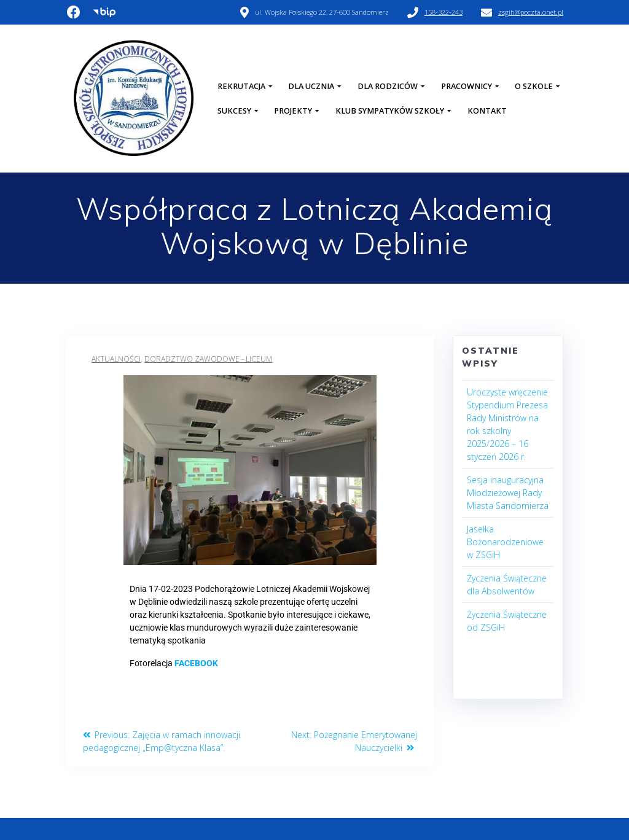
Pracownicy (467, 86)
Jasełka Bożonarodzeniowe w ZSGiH (505, 542)
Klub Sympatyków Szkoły (390, 111)
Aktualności (116, 359)
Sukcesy (234, 111)
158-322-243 (443, 12)
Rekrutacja (241, 86)
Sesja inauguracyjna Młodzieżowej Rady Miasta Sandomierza (508, 493)
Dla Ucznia (311, 86)
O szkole (534, 86)
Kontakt (487, 111)
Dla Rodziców (388, 86)
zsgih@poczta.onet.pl (531, 12)
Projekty (293, 111)
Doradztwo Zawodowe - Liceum (208, 359)
